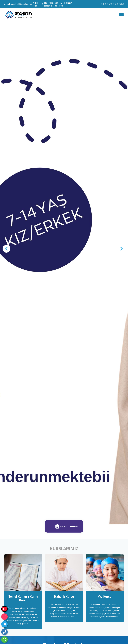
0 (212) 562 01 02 (37, 4)
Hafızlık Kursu (64, 596)
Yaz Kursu (105, 596)
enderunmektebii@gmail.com (18, 4)
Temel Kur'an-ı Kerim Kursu (23, 598)
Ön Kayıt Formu (69, 526)
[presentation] (6, 249)
